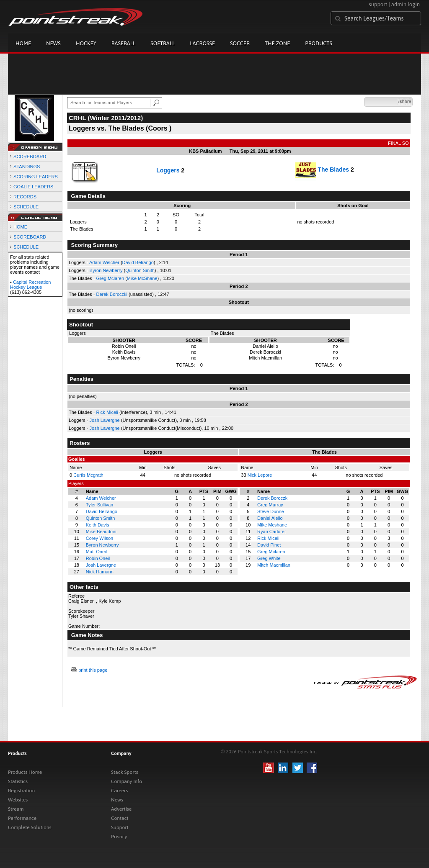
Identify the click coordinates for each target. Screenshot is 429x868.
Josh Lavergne (105, 420)
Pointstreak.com (75, 18)
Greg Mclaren (110, 278)
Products (319, 43)
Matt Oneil (96, 552)
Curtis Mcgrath (88, 475)
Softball (163, 43)
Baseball (124, 43)
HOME (20, 227)
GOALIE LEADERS (33, 187)
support (378, 4)
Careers (119, 791)
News (53, 43)
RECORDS (25, 197)
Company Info (127, 781)
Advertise (121, 809)
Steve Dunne (271, 511)
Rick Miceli (107, 412)
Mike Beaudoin (101, 532)
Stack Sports (125, 772)
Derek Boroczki (112, 294)
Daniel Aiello (270, 518)
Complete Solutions (30, 827)
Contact (120, 818)
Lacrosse (202, 43)
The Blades (333, 169)
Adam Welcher (104, 262)
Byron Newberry (106, 270)
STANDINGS (27, 167)
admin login (406, 4)
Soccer (240, 43)
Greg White (269, 558)
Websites (18, 800)
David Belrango (138, 262)
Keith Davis (98, 525)
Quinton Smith (140, 270)
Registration (21, 791)
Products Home (25, 772)
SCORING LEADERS (36, 177)
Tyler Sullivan (99, 505)
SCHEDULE (26, 207)
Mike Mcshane (272, 525)
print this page (93, 670)
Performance (22, 818)
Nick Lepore (260, 475)
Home (23, 43)
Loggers (168, 170)
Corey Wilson (99, 538)
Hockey (86, 43)
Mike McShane (142, 278)
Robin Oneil (98, 558)
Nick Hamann (100, 572)
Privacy (119, 837)
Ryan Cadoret (271, 532)
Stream (16, 809)
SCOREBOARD (30, 157)
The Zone (277, 43)
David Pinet (269, 545)
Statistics (18, 781)
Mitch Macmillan (274, 565)
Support (120, 827)
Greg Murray (270, 505)
